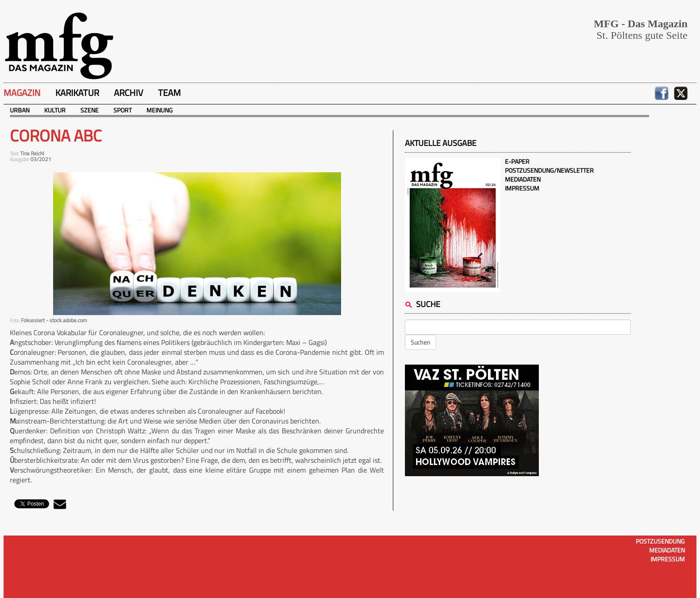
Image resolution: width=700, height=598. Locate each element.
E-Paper (517, 161)
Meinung (160, 110)
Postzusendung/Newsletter (549, 170)
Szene (90, 110)
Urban (20, 110)
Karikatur (77, 93)
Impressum (522, 188)
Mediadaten (523, 179)
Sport (123, 110)
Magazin (22, 93)
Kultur (55, 110)
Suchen (421, 342)
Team (169, 93)
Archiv (129, 93)
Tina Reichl (32, 153)
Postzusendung (660, 541)
